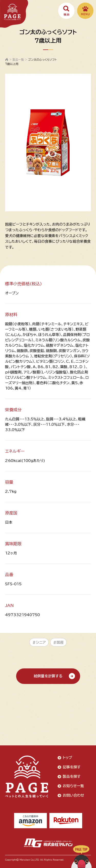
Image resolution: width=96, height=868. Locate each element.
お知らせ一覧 (73, 786)
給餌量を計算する (48, 676)
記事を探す (72, 767)
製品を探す (72, 776)
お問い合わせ (73, 795)
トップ (67, 758)
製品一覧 (18, 60)
